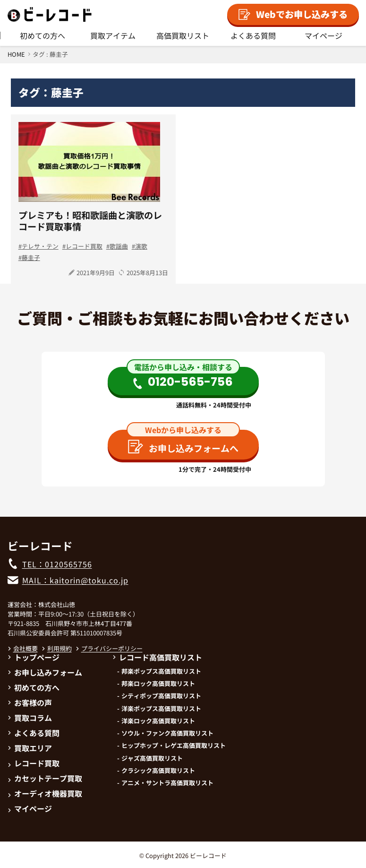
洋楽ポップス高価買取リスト (161, 709)
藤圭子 (31, 257)
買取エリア (30, 748)
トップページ (34, 657)
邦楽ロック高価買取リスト (158, 684)
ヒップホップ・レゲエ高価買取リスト (174, 746)
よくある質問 (253, 35)
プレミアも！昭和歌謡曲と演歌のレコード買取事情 (90, 221)
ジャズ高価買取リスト (152, 758)
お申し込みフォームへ (183, 447)
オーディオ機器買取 (45, 793)
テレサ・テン (40, 246)
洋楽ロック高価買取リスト (158, 721)
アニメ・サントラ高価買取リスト (167, 783)
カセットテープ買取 (45, 778)
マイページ (323, 35)
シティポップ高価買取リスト (161, 696)
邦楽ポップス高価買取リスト (161, 671)
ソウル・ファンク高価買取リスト (167, 733)
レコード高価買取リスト (157, 657)
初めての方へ (43, 35)
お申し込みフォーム (45, 672)
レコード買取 (84, 246)
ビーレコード (208, 855)
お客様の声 (30, 703)
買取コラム (30, 718)
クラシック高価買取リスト (158, 771)
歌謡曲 (119, 246)
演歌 (141, 246)
